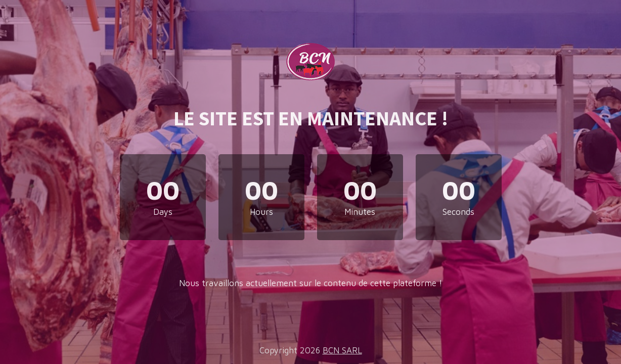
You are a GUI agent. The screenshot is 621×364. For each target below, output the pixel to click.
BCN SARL (342, 350)
